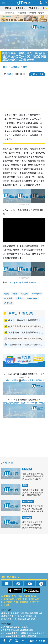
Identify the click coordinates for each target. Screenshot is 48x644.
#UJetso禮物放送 (37, 633)
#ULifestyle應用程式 (10, 633)
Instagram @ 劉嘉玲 (18, 283)
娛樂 (25, 485)
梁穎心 (10, 74)
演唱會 (8, 8)
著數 (7, 294)
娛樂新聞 (32, 13)
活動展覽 (27, 518)
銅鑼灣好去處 (8, 599)
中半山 (20, 298)
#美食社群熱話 (21, 627)
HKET (33, 283)
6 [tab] (31, 18)
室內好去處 (28, 502)
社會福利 (6, 605)
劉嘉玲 (25, 294)
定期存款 (42, 13)
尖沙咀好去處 (30, 596)
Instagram (37, 294)
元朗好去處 (21, 599)
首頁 (5, 67)
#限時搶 (24, 633)
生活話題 (15, 67)
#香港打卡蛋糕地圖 (10, 630)
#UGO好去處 (7, 627)
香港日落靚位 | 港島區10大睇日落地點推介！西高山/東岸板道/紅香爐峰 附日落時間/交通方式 (33, 528)
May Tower (33, 298)
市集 (14, 596)
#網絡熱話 (32, 636)
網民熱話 (5, 613)
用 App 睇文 (38, 74)
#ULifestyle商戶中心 (10, 636)
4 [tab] (26, 18)
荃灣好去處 (34, 599)
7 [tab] (25, 21)
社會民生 (9, 303)
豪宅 (16, 294)
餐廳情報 (24, 602)
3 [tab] (23, 18)
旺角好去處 (7, 602)
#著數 (23, 636)
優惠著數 (19, 8)
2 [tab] (21, 18)
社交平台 (9, 298)
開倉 (20, 596)
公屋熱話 (22, 13)
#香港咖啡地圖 (27, 630)
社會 (25, 67)
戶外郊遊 (27, 469)
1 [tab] (18, 18)
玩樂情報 (33, 8)
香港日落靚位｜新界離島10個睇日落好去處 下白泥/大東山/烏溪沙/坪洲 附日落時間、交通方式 (33, 479)
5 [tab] (29, 18)
